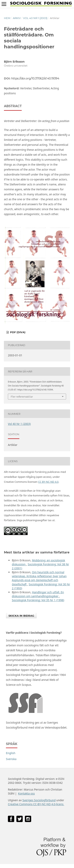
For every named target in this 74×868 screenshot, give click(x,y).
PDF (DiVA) (17, 332)
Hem (7, 18)
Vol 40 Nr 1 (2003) (35, 18)
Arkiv (17, 18)
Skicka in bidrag (21, 616)
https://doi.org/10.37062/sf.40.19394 (35, 78)
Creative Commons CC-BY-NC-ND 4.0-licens (36, 804)
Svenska (11, 759)
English (11, 753)
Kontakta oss (26, 793)
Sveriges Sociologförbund (39, 800)
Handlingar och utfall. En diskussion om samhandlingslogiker (38, 594)
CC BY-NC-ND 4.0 (48, 482)
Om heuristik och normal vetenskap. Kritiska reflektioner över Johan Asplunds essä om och (39, 578)
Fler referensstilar (22, 397)
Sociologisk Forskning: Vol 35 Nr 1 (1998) (38, 600)
